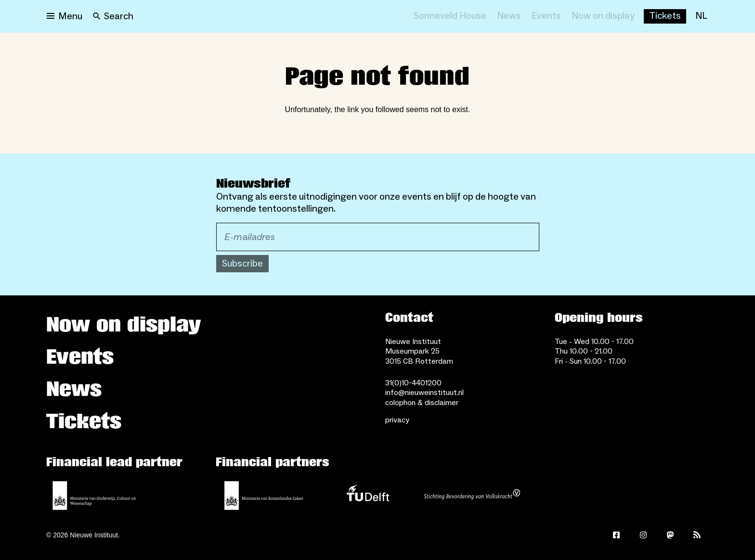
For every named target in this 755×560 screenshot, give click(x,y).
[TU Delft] (368, 496)
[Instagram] (643, 535)
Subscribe (242, 264)
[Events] (546, 16)
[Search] (113, 16)
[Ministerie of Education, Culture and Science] (94, 496)
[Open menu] (65, 16)
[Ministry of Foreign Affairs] (264, 496)
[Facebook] (616, 535)
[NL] (701, 16)
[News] (509, 16)
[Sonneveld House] (450, 16)
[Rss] (697, 535)
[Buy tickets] (665, 16)
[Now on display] (603, 16)
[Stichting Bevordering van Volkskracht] (472, 496)
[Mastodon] (670, 535)
